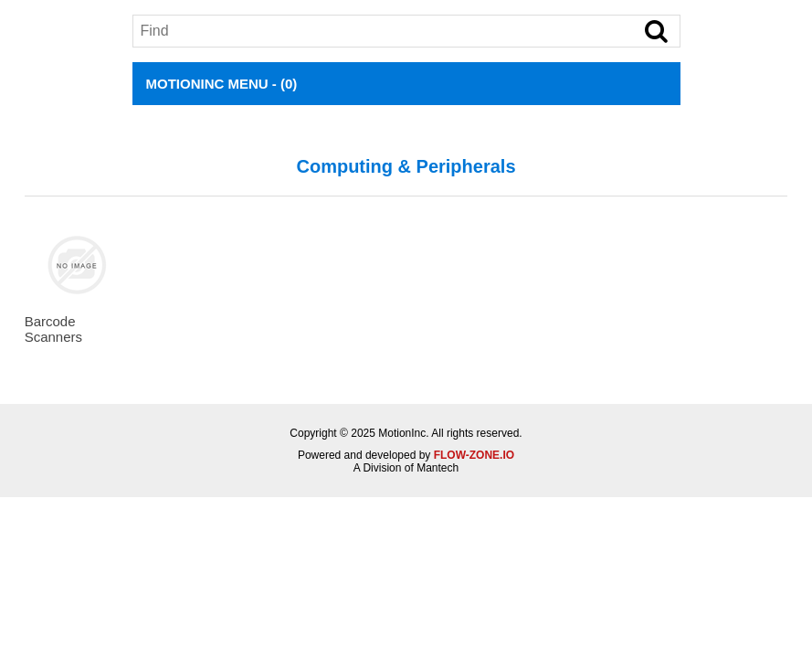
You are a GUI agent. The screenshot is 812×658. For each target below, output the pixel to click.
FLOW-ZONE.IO (474, 455)
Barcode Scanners (53, 329)
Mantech (438, 468)
